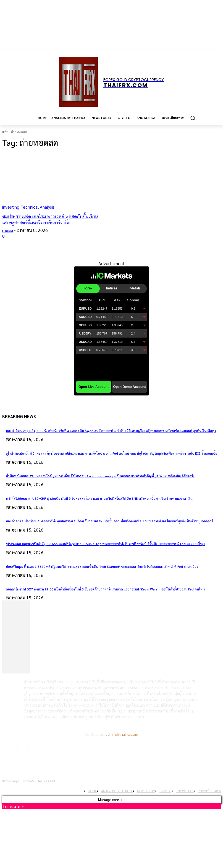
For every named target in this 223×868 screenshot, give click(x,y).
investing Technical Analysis (28, 207)
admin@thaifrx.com (122, 734)
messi (8, 230)
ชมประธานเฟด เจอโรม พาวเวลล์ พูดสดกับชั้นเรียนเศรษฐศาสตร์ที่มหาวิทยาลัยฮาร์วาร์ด (50, 219)
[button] (192, 118)
